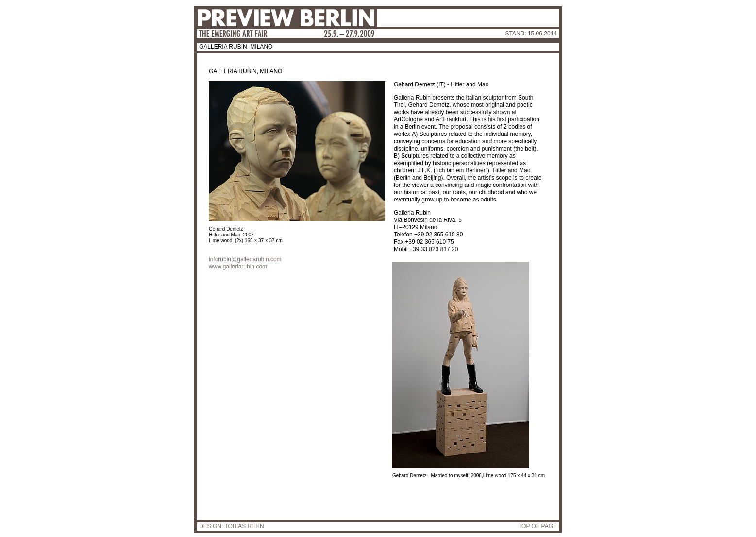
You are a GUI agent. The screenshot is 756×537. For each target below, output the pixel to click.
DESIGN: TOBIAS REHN (232, 526)
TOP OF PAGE (538, 526)
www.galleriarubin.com (238, 267)
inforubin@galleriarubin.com (245, 259)
